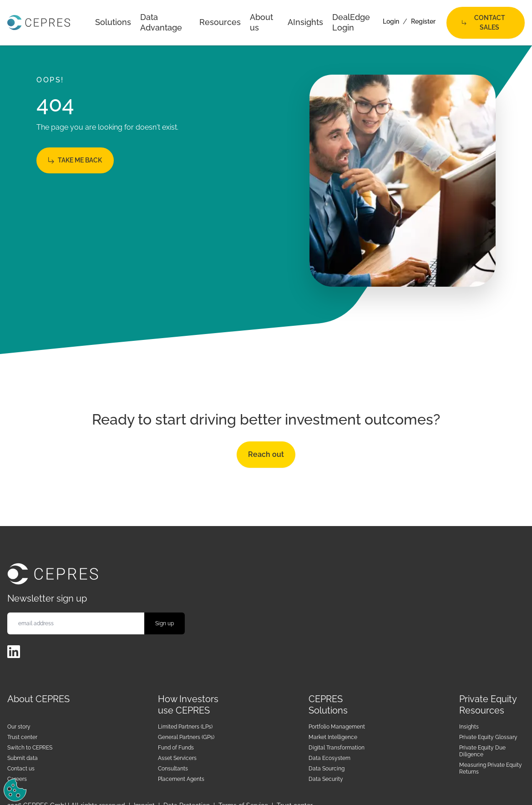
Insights (469, 727)
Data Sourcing (327, 769)
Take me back (75, 160)
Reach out (266, 454)
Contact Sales (484, 23)
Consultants (173, 769)
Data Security (326, 779)
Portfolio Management (337, 727)
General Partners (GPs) (186, 737)
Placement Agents (181, 779)
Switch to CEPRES (30, 748)
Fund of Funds (176, 748)
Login (391, 21)
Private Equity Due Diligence (482, 751)
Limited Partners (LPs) (185, 727)
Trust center (22, 737)
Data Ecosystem (329, 758)
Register (423, 21)
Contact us (21, 769)
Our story (19, 727)
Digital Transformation (337, 748)
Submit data (23, 758)
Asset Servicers (177, 758)
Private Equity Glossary (488, 737)
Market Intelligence (333, 737)
